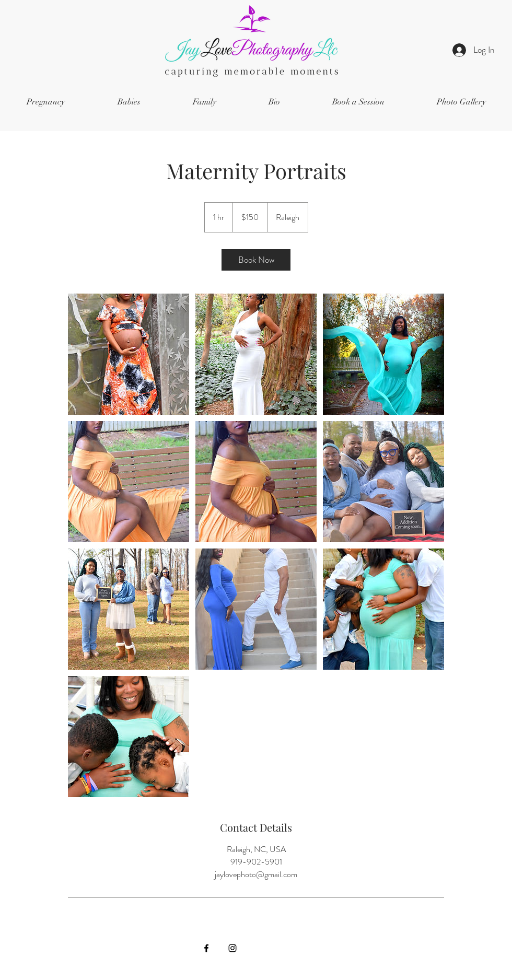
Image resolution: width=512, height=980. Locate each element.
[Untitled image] (129, 354)
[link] (256, 260)
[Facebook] (206, 948)
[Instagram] (232, 948)
